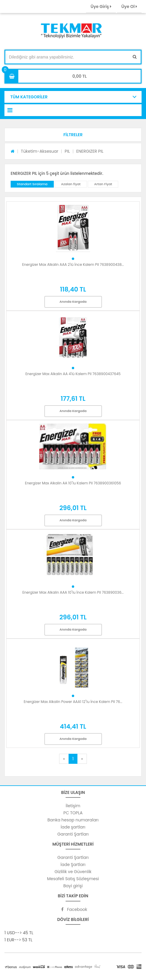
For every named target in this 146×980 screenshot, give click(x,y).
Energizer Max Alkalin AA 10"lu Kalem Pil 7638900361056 (73, 483)
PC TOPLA (73, 813)
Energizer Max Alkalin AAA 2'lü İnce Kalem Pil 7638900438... (73, 264)
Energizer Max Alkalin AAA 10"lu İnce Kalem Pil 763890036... (73, 592)
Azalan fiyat (71, 184)
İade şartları (73, 827)
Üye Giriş (101, 6)
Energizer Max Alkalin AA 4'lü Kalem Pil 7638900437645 (73, 374)
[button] (73, 135)
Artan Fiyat (103, 184)
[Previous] (64, 759)
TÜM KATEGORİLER (29, 97)
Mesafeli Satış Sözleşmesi (73, 879)
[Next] (82, 759)
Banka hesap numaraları (73, 820)
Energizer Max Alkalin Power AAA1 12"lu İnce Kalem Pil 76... (73, 702)
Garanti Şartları (73, 834)
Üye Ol (129, 6)
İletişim (73, 806)
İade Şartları (73, 865)
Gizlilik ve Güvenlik (73, 872)
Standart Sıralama (32, 184)
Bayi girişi (73, 886)
